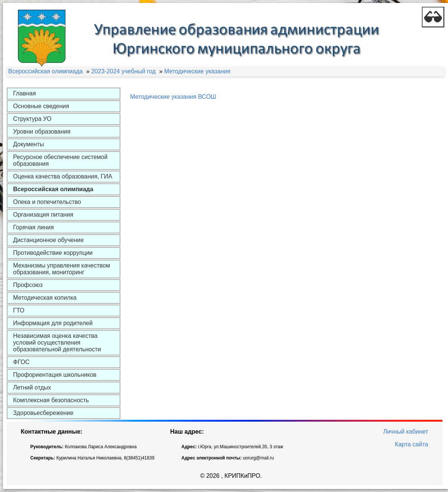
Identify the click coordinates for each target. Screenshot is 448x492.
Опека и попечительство (47, 202)
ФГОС (21, 362)
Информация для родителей (53, 323)
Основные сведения (41, 106)
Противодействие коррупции (53, 253)
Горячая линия (33, 227)
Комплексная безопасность (51, 400)
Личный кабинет (406, 432)
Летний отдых (32, 387)
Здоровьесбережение (43, 413)
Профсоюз (28, 285)
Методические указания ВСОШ (173, 97)
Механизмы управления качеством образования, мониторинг (62, 269)
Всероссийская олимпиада (53, 189)
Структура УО (32, 119)
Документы (28, 144)
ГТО (19, 310)
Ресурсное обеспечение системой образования (60, 160)
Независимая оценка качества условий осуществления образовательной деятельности (57, 343)
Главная (24, 93)
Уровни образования (42, 132)
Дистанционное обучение (48, 240)
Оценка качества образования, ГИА (63, 176)
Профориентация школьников (55, 375)
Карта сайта (412, 444)
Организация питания (43, 215)
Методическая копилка (45, 298)
